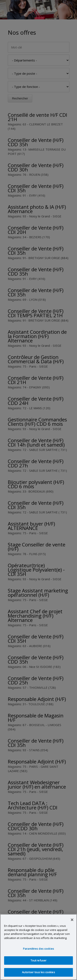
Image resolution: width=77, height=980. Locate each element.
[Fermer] (72, 920)
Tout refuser (39, 960)
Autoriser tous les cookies (38, 972)
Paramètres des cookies (38, 949)
